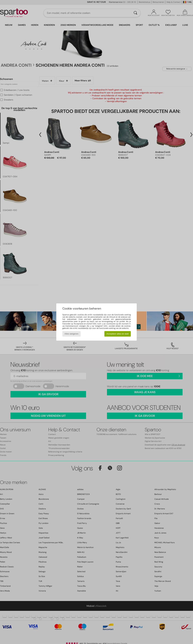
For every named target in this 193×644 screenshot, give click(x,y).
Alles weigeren (71, 334)
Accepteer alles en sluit (117, 334)
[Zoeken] (135, 13)
